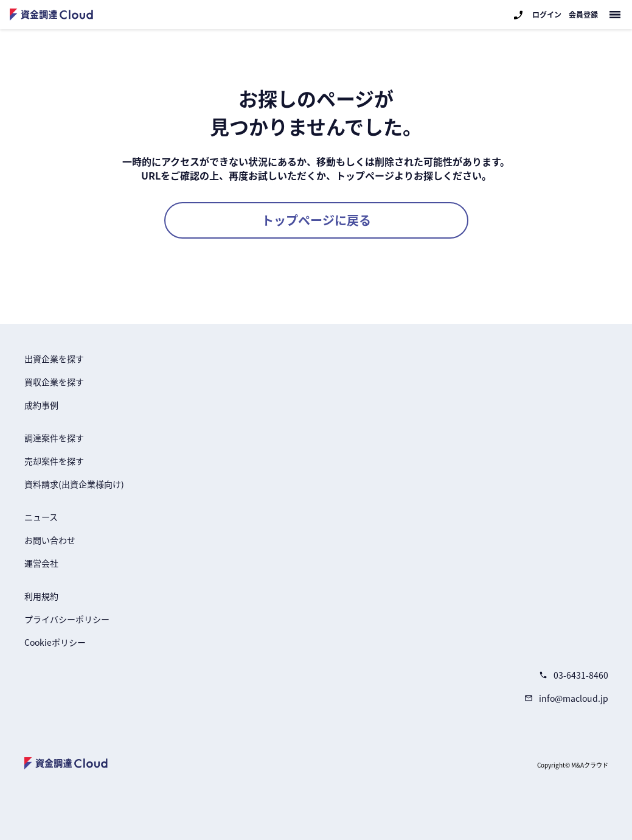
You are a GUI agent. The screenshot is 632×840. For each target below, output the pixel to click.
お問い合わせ (50, 540)
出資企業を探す (54, 359)
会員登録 (583, 15)
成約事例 (41, 405)
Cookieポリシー (55, 642)
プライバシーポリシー (67, 619)
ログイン (547, 15)
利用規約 (41, 596)
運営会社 (41, 563)
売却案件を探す (54, 461)
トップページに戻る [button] (316, 220)
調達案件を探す (54, 438)
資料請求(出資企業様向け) (74, 484)
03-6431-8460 (574, 675)
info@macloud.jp (566, 698)
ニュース (41, 517)
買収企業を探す (54, 382)
